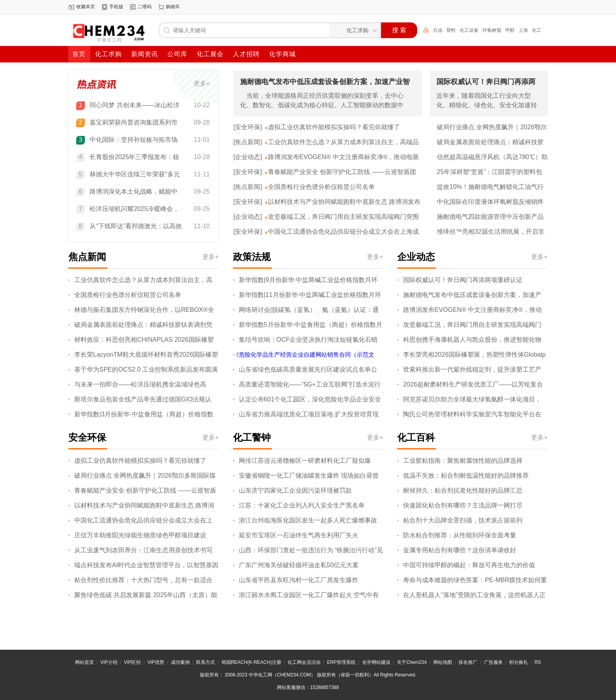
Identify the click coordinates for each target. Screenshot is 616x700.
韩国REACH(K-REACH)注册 (251, 662)
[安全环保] (248, 127)
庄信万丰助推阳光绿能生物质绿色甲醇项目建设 (140, 535)
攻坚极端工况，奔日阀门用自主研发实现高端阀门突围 (343, 217)
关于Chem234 (412, 662)
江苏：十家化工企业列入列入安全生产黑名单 (302, 505)
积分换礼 (519, 662)
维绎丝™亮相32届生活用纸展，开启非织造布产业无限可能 (491, 232)
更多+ (202, 83)
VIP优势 (156, 662)
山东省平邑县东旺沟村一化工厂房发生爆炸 (299, 580)
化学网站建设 (376, 662)
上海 (523, 30)
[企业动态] (248, 157)
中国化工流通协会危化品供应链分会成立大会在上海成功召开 (343, 232)
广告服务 (493, 662)
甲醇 (510, 30)
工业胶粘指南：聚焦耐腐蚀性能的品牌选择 (463, 461)
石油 (438, 30)
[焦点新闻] (248, 142)
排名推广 (468, 662)
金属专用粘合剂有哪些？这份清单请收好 (460, 550)
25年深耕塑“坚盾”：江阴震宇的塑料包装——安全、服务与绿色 (489, 172)
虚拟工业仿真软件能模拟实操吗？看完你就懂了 (334, 127)
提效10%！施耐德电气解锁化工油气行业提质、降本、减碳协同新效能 (490, 187)
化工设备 (469, 30)
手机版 (116, 7)
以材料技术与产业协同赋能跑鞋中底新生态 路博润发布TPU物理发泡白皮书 (344, 202)
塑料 (451, 30)
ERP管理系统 (342, 662)
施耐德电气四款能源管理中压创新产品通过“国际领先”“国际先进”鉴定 (490, 217)
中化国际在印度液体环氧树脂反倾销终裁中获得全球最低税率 (490, 202)
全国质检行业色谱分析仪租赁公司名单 (321, 187)
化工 (537, 30)
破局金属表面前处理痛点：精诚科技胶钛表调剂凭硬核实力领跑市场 (490, 143)
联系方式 (205, 662)
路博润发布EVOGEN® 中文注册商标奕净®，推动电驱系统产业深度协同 (343, 158)
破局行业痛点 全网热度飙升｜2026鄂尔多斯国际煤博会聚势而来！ (492, 128)
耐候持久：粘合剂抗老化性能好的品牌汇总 (463, 490)
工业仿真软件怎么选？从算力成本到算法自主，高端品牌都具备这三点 (343, 143)
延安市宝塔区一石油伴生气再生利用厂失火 (299, 535)
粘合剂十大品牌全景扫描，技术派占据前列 (463, 520)
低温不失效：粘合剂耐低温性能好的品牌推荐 (466, 476)
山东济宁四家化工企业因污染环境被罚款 (295, 490)
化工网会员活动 (304, 662)
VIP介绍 (109, 662)
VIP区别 (132, 662)
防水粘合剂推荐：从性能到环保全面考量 (460, 535)
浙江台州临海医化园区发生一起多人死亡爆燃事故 (308, 520)
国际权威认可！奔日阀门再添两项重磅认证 (463, 280)
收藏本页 (86, 7)
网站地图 (443, 662)
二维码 (145, 7)
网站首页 (84, 662)
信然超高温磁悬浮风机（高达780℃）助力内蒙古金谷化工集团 (492, 158)
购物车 (173, 7)
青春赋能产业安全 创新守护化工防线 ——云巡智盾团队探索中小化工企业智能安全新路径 (342, 172)
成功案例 (180, 662)
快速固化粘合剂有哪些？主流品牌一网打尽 (463, 505)
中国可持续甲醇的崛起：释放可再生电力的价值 (469, 565)
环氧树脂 (492, 30)
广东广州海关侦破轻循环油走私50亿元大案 (299, 565)
